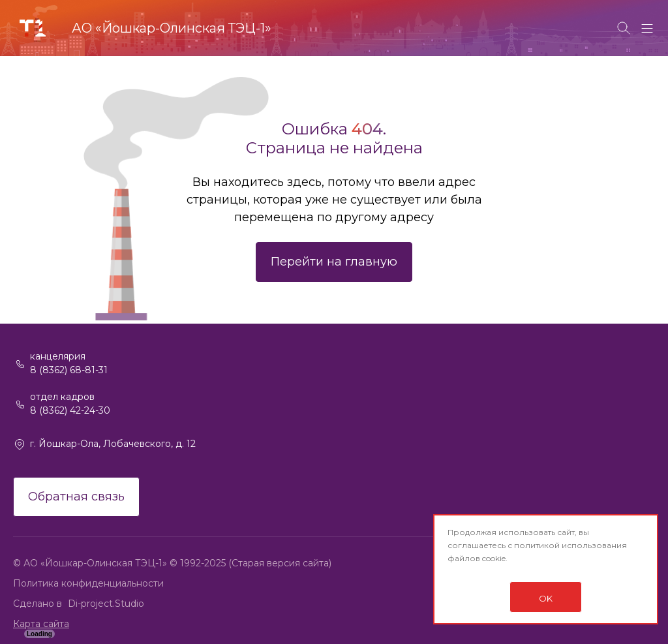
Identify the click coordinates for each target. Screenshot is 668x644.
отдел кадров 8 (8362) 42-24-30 (70, 404)
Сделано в (39, 604)
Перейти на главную (334, 262)
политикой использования (570, 545)
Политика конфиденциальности (88, 583)
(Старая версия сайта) (280, 563)
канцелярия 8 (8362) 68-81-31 (69, 363)
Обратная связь (76, 497)
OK (546, 598)
